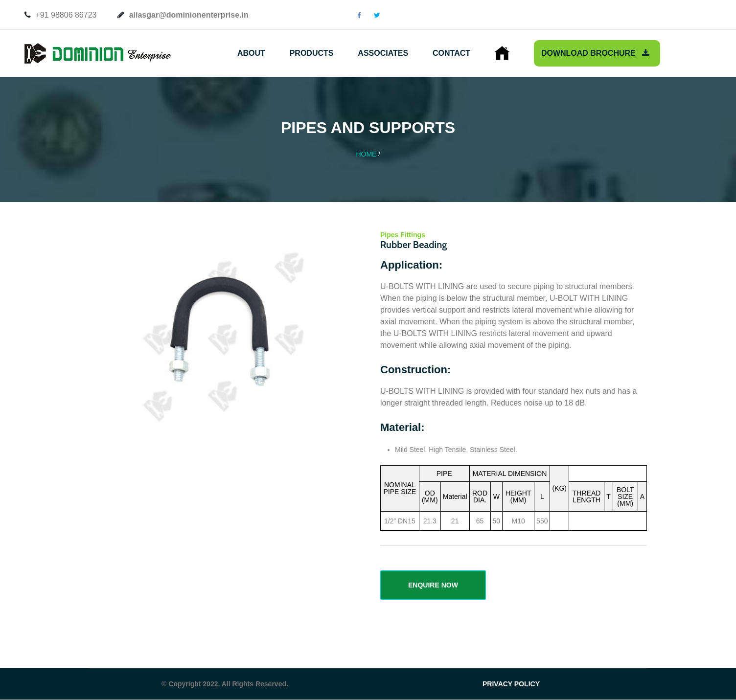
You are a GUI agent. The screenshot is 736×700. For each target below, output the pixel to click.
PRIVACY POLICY (511, 684)
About (251, 53)
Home (366, 154)
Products (312, 53)
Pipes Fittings (403, 235)
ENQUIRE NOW (433, 585)
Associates (383, 53)
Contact (451, 53)
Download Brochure (595, 53)
